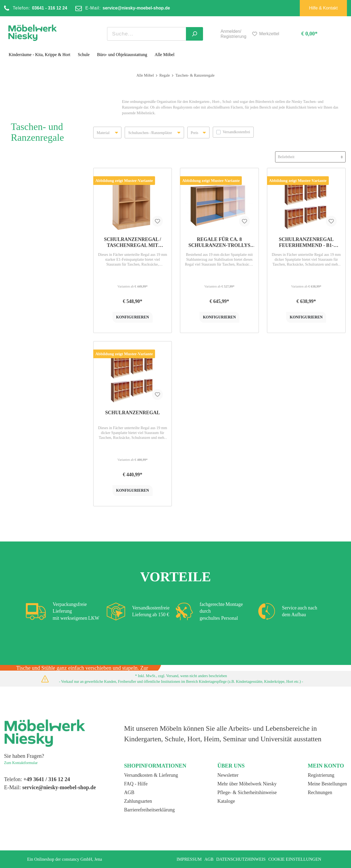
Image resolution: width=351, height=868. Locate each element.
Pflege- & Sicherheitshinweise (247, 792)
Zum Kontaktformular (21, 763)
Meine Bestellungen (327, 784)
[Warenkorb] (305, 34)
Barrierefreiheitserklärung (149, 810)
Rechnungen (320, 792)
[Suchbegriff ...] (147, 34)
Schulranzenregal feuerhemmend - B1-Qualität (306, 242)
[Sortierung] (310, 157)
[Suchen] (194, 34)
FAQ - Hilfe (136, 784)
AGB (129, 792)
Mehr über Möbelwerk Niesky (247, 784)
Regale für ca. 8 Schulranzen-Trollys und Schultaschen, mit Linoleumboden (219, 242)
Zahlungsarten (138, 801)
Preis (198, 131)
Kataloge (226, 801)
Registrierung (321, 775)
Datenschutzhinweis (241, 859)
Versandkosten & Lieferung (151, 775)
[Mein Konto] (215, 34)
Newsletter (228, 775)
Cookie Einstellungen (295, 859)
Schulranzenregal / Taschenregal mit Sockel (133, 242)
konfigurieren (132, 317)
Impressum (189, 859)
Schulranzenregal (133, 413)
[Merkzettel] (265, 34)
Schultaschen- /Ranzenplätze (154, 131)
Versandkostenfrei (236, 132)
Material (107, 131)
